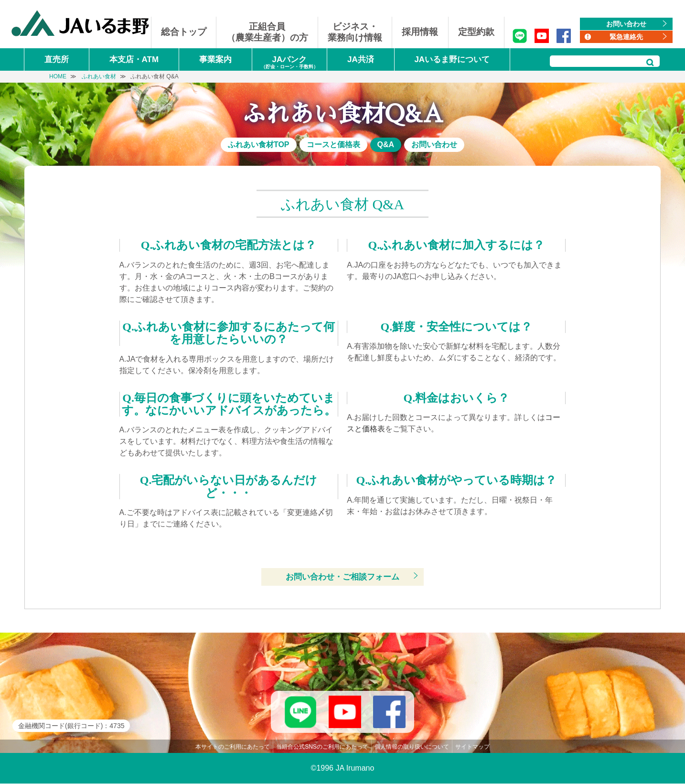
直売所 (57, 59)
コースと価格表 (333, 145)
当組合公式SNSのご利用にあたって (322, 747)
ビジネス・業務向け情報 (355, 32)
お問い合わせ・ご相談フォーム (342, 577)
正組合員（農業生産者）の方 (267, 32)
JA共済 (361, 59)
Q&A (386, 145)
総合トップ (184, 32)
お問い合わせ (626, 24)
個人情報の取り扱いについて (412, 747)
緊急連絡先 (626, 37)
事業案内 (215, 59)
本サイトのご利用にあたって (233, 747)
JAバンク (289, 63)
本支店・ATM (134, 59)
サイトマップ (472, 747)
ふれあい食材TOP (259, 145)
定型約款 (476, 32)
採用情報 (420, 32)
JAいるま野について (452, 59)
